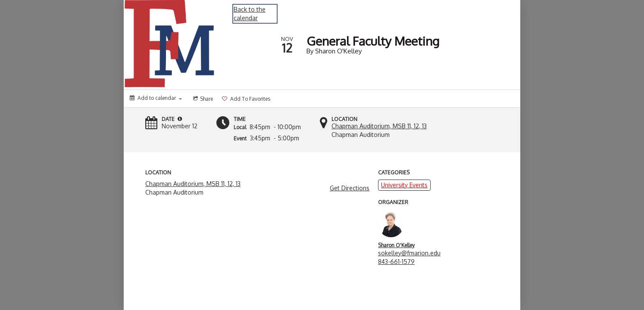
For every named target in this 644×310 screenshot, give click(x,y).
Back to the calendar (250, 14)
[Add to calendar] (156, 98)
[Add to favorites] (245, 99)
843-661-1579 (396, 262)
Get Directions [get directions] (350, 188)
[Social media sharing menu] (202, 99)
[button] (180, 119)
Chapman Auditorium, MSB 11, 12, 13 (379, 126)
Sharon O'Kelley (396, 245)
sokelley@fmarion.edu (409, 253)
